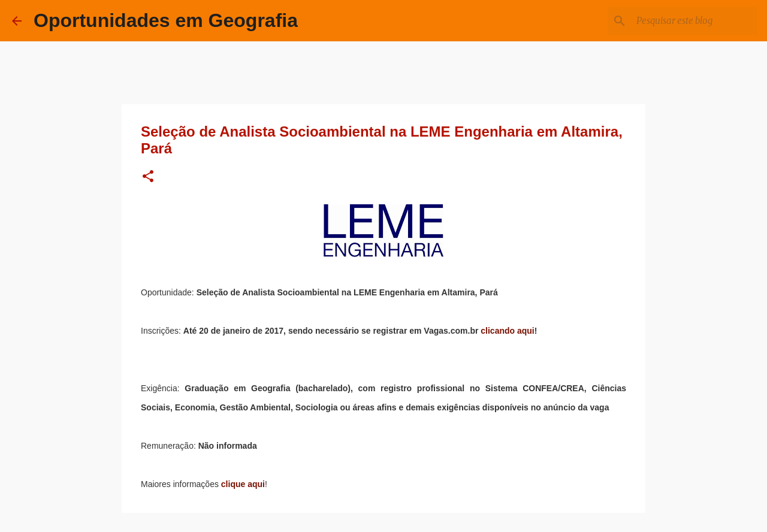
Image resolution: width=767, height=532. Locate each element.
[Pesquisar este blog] (694, 21)
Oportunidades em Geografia (166, 20)
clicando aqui (507, 331)
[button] (148, 177)
